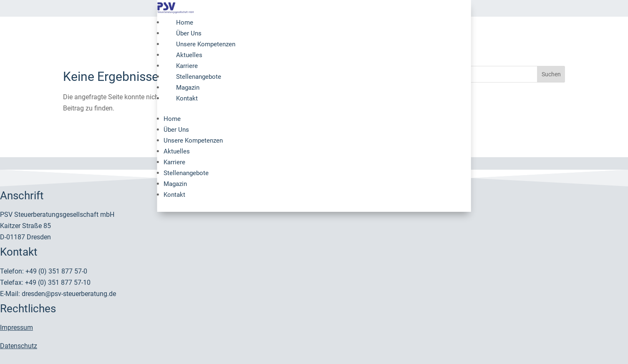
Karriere (187, 66)
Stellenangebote (199, 77)
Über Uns (189, 33)
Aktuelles (189, 55)
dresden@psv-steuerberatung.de (69, 294)
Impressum (16, 328)
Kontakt (187, 98)
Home (185, 23)
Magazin (188, 88)
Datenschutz (19, 346)
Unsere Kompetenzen (206, 44)
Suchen (551, 74)
